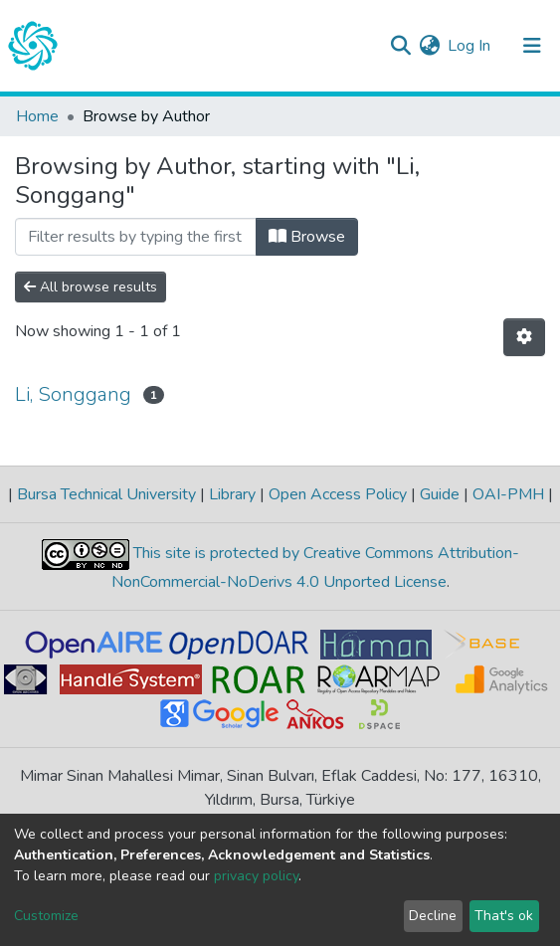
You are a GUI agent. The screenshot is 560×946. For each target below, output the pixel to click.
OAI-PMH (508, 494)
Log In (470, 46)
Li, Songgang (73, 394)
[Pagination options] (524, 337)
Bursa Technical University (106, 494)
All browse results (91, 287)
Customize (46, 916)
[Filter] (136, 237)
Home (37, 116)
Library (232, 494)
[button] (429, 46)
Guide (440, 494)
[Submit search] (400, 46)
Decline (433, 916)
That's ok (504, 916)
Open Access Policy (338, 494)
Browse (307, 237)
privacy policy (256, 876)
